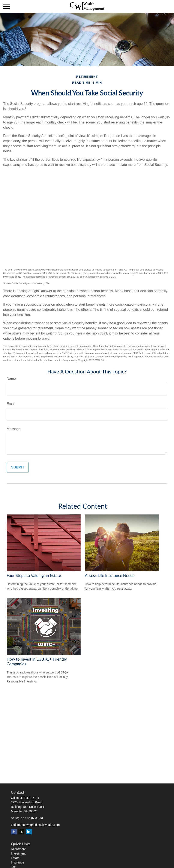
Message (14, 429)
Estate (15, 858)
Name (11, 378)
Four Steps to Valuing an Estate (34, 575)
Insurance (17, 862)
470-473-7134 (30, 798)
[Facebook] (14, 832)
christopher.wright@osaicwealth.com (35, 825)
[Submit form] (18, 467)
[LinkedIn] (29, 832)
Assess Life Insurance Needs (110, 575)
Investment (18, 853)
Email (11, 404)
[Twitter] (21, 832)
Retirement (18, 849)
